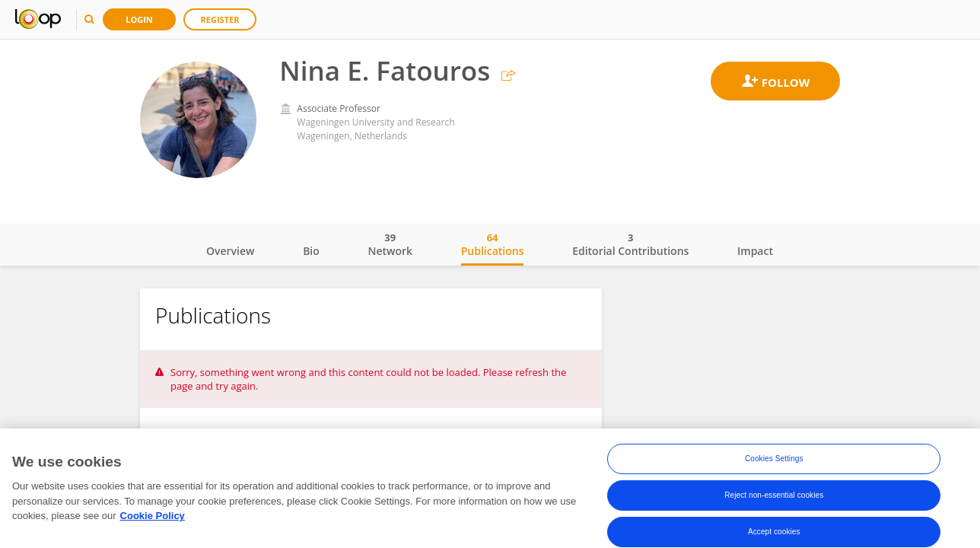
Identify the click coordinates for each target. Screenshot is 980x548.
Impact (755, 251)
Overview (230, 251)
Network (390, 244)
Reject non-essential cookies (774, 495)
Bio (311, 251)
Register (220, 19)
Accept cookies (774, 532)
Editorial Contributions (630, 244)
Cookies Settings (774, 459)
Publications (493, 244)
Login (139, 19)
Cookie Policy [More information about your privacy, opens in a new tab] (153, 516)
